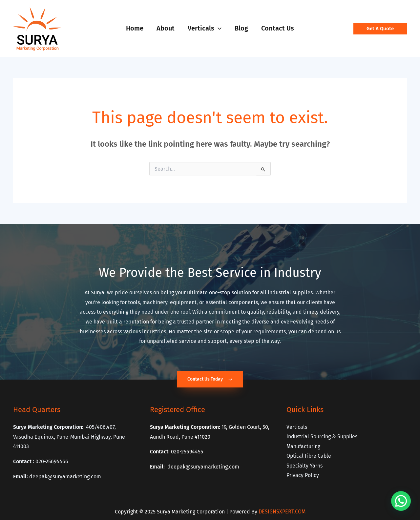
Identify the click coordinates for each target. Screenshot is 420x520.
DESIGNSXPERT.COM (282, 512)
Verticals (297, 427)
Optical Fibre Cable (310, 456)
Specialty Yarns (305, 466)
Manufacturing (304, 446)
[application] (218, 28)
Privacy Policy (303, 476)
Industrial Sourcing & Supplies (323, 437)
